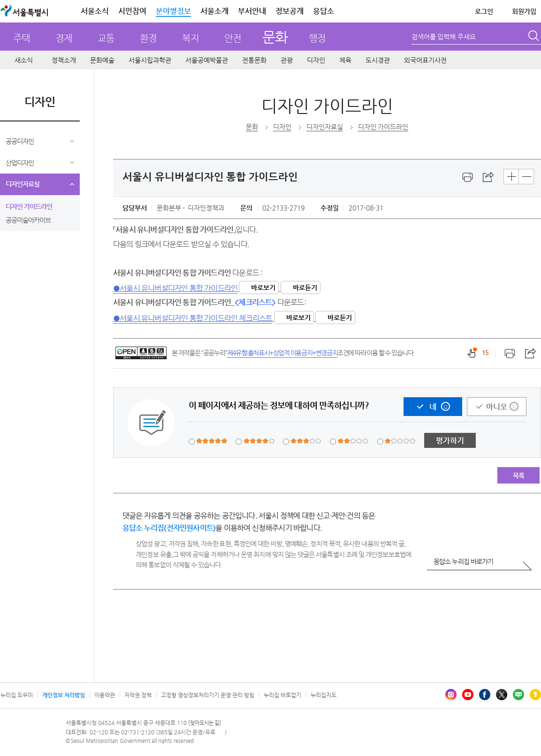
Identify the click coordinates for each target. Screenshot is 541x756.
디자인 (316, 60)
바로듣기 (305, 287)
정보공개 (290, 11)
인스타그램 (451, 695)
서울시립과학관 (150, 60)
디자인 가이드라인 (29, 206)
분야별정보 (173, 11)
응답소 (324, 11)
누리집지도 (324, 695)
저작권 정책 (138, 695)
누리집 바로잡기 (282, 695)
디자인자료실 (23, 184)
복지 (190, 38)
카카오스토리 (535, 695)
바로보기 (263, 287)
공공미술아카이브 (28, 220)
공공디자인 (20, 141)
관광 (287, 60)
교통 (106, 38)
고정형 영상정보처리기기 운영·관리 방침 (208, 695)
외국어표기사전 (425, 60)
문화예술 (102, 60)
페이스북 (485, 695)
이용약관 (105, 695)
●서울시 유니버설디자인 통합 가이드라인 (175, 288)
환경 (148, 38)
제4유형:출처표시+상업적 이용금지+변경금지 (282, 353)
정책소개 (64, 60)
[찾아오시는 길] (205, 723)
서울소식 (95, 11)
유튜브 (468, 695)
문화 (275, 37)
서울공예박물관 (207, 60)
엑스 (502, 695)
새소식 (24, 60)
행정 (317, 38)
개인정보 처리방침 (64, 695)
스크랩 (488, 177)
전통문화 (254, 60)
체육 (345, 60)
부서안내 (252, 11)
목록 (518, 476)
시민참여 (132, 11)
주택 (22, 38)
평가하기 (450, 441)
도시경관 (378, 60)
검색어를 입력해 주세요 (444, 37)
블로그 (518, 695)
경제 (64, 38)
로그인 (484, 11)
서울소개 (214, 11)
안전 (233, 38)
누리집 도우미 (17, 695)
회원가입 (524, 11)
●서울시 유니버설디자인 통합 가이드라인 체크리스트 (193, 318)
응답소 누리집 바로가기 (463, 561)
